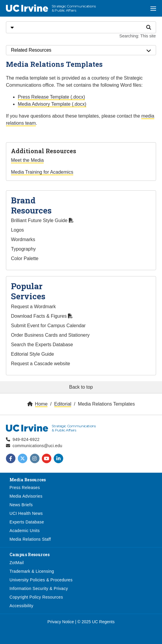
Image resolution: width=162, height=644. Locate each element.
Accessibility (21, 606)
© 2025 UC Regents (96, 622)
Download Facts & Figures (42, 316)
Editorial (63, 404)
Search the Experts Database (42, 345)
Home (41, 404)
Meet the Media (27, 160)
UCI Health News (26, 513)
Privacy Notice (61, 622)
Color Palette (25, 258)
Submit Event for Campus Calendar (48, 326)
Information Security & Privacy (39, 588)
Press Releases (25, 488)
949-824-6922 (26, 439)
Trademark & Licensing (32, 571)
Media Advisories (26, 496)
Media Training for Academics (42, 172)
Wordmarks (23, 239)
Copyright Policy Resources (36, 597)
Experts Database (27, 522)
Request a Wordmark (33, 307)
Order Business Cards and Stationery (50, 335)
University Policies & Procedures (41, 580)
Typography (23, 249)
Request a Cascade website (40, 364)
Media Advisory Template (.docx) (52, 104)
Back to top (81, 387)
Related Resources (81, 50)
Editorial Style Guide (32, 354)
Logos (18, 230)
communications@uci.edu (37, 446)
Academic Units (25, 531)
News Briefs (21, 505)
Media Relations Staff (30, 539)
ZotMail (17, 563)
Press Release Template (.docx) (51, 97)
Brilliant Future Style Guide (42, 220)
